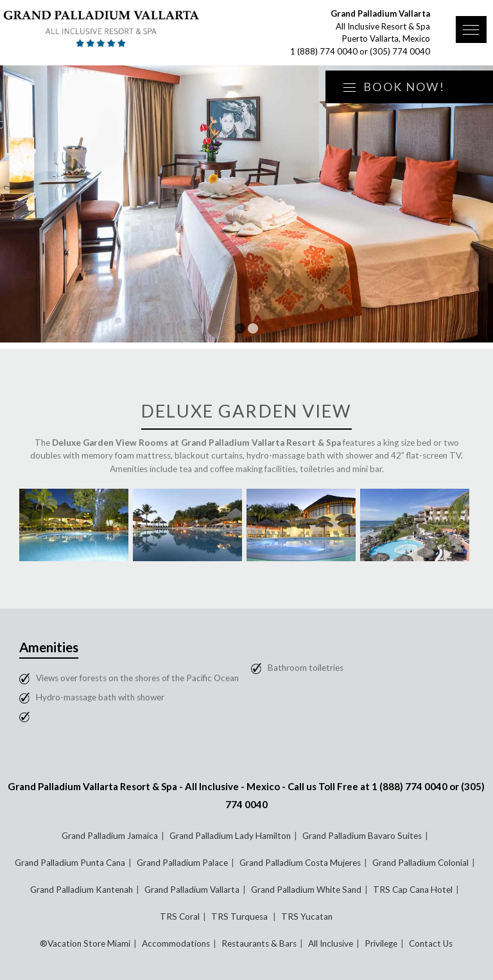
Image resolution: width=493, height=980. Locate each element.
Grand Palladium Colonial (420, 863)
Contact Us (431, 943)
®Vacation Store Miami (85, 943)
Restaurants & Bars (259, 943)
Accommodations (176, 943)
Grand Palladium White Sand (306, 890)
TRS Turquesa (240, 917)
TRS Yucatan (307, 917)
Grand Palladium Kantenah (82, 890)
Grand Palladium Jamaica (110, 836)
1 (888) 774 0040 (324, 51)
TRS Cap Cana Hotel (413, 890)
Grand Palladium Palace (182, 863)
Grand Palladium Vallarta (192, 890)
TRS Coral (180, 917)
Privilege (381, 943)
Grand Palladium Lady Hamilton (230, 836)
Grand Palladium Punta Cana (70, 863)
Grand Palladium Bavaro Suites (362, 836)
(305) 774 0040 (400, 51)
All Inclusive (331, 943)
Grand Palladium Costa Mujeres (300, 863)
